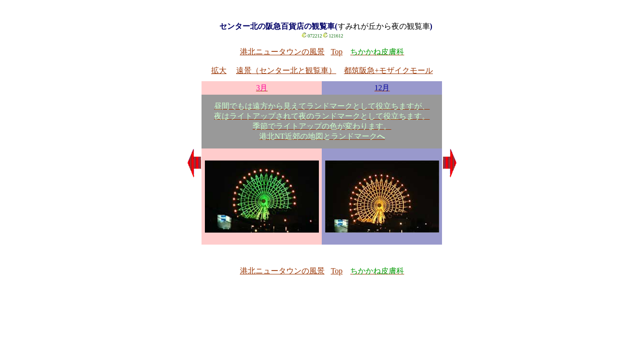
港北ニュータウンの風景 (282, 52)
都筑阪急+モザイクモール (388, 70)
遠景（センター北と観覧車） (286, 70)
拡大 (219, 70)
